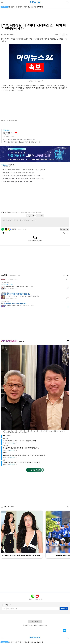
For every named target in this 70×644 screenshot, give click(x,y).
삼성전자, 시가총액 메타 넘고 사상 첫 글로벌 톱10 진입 (26, 7)
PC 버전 (35, 621)
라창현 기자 (10, 133)
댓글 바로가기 (65, 631)
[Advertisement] (35, 16)
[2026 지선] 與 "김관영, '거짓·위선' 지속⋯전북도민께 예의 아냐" (21, 140)
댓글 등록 (65, 229)
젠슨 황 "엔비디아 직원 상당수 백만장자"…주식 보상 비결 (18, 173)
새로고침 (15, 165)
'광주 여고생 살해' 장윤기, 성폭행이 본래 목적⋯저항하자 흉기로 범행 (22, 176)
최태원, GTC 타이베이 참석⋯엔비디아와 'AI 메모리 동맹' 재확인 (24, 455)
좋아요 (16, 133)
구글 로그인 (10, 229)
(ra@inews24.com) (12, 121)
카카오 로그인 (6, 229)
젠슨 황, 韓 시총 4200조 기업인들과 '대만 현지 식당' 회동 (21, 462)
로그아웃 (14, 229)
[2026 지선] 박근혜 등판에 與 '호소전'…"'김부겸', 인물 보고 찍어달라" (23, 142)
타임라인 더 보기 (35, 470)
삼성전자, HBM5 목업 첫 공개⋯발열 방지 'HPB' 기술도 (18, 181)
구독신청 (64, 609)
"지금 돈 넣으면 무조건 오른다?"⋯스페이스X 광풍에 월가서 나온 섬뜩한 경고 (24, 170)
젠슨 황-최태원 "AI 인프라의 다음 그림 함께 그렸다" (20, 441)
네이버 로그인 (3, 229)
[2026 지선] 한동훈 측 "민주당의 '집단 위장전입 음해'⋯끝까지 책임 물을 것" (23, 179)
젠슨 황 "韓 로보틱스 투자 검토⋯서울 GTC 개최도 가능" (21, 448)
